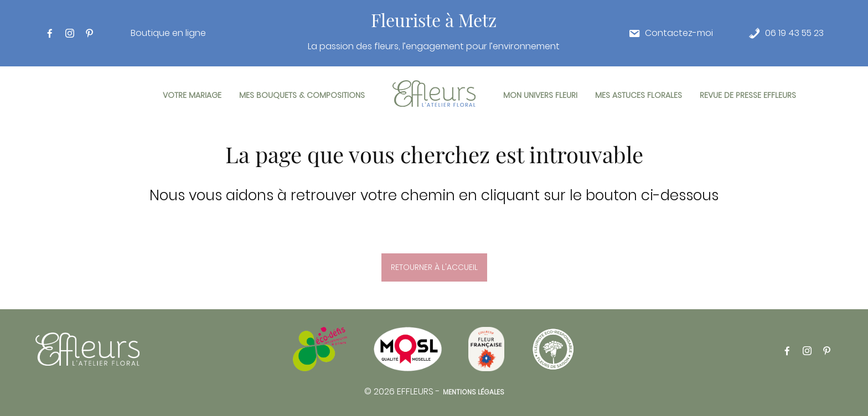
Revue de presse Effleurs (748, 95)
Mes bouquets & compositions (302, 95)
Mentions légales (474, 392)
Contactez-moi (679, 33)
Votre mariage (192, 95)
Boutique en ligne (168, 33)
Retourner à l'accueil (434, 267)
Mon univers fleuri (540, 95)
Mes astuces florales (639, 95)
